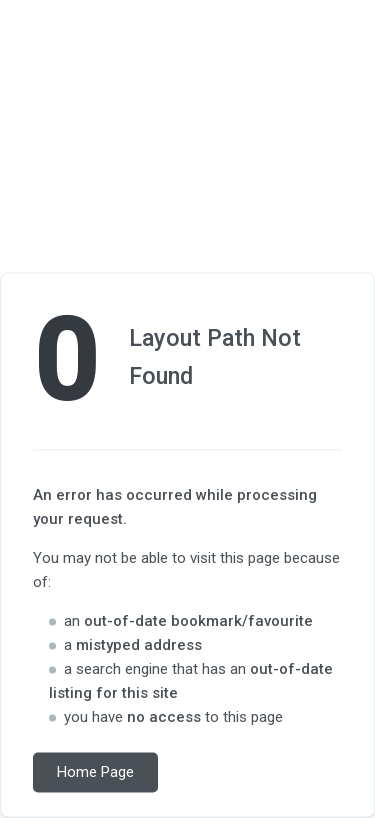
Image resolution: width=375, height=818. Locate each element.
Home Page (95, 773)
